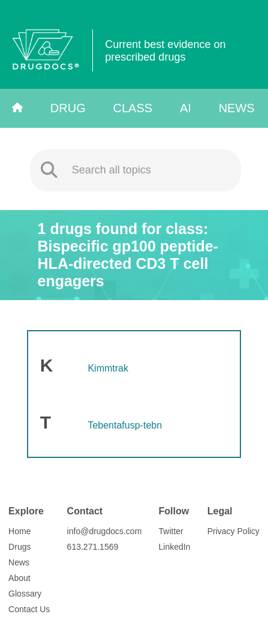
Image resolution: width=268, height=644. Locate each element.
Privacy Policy (234, 531)
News (237, 108)
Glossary (25, 594)
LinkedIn (175, 547)
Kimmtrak (108, 368)
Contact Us (29, 609)
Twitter (171, 531)
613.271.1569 (93, 547)
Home (19, 531)
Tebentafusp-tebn (125, 425)
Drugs (19, 547)
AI (186, 108)
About (19, 578)
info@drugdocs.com (105, 531)
